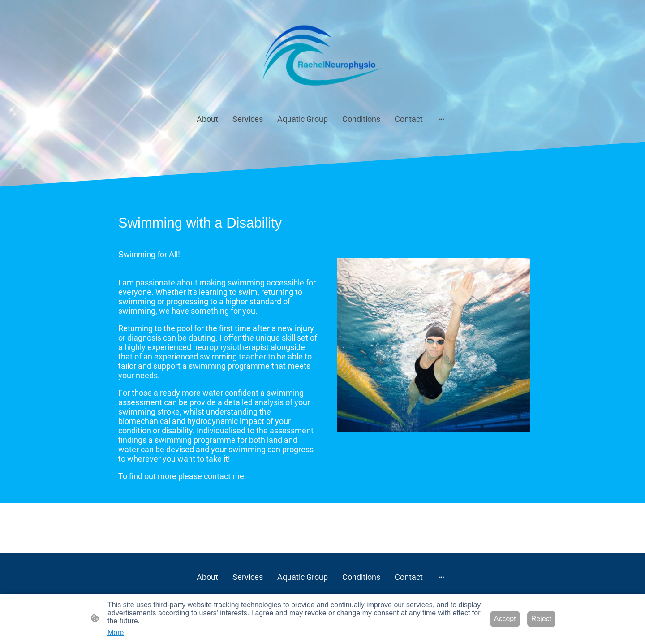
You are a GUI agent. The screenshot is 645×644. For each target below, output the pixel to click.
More (116, 633)
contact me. (225, 476)
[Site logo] (322, 54)
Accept (505, 619)
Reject (541, 619)
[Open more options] (441, 119)
